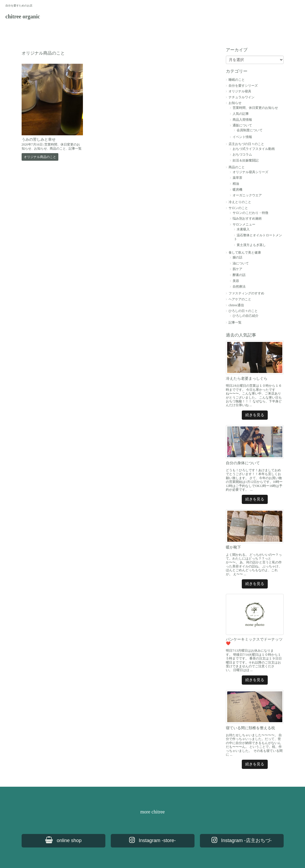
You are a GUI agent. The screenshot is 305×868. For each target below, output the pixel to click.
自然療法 (239, 287)
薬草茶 (237, 178)
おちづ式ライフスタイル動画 (254, 149)
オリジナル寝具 (240, 91)
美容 (236, 281)
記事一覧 (75, 149)
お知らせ (41, 149)
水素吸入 (243, 229)
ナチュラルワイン (242, 97)
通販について (242, 125)
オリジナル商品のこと (40, 157)
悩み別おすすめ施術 (247, 218)
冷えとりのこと (240, 202)
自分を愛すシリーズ (243, 86)
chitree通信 (236, 305)
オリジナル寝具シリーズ (250, 172)
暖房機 (237, 190)
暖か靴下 (233, 547)
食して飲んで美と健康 (245, 253)
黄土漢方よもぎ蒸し (251, 245)
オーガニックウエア (247, 195)
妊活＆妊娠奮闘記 (246, 160)
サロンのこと (238, 208)
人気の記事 (241, 114)
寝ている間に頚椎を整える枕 (250, 728)
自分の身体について (243, 463)
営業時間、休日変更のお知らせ (255, 108)
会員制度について (250, 130)
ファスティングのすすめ (246, 293)
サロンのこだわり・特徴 (250, 213)
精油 (236, 184)
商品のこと (58, 149)
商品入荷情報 (242, 120)
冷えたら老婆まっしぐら (247, 379)
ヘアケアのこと (240, 299)
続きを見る (255, 415)
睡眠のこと (237, 80)
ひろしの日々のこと (243, 311)
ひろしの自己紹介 (246, 316)
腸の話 (237, 257)
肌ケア (237, 269)
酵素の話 (239, 275)
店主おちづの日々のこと (246, 144)
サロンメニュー (244, 224)
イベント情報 (242, 137)
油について (241, 263)
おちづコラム (242, 154)
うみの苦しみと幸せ (39, 139)
